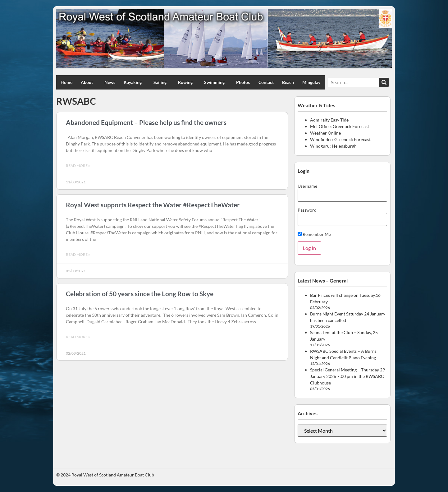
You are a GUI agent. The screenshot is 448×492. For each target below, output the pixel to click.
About (88, 82)
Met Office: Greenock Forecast (340, 126)
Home (66, 82)
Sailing (162, 82)
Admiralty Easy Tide (329, 120)
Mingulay (311, 82)
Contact (266, 82)
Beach (288, 82)
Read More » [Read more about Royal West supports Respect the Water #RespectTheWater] (78, 254)
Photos (243, 82)
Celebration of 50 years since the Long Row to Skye (140, 294)
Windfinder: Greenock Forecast (340, 139)
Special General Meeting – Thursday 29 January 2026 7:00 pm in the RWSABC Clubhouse (347, 376)
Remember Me (314, 234)
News (110, 82)
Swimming (216, 82)
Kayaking (134, 82)
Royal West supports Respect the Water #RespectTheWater (153, 205)
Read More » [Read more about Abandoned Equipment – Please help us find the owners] (78, 166)
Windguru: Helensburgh (333, 146)
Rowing (187, 82)
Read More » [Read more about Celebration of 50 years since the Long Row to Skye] (78, 337)
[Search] (384, 82)
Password (307, 210)
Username (307, 186)
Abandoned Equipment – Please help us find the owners (146, 122)
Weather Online (325, 133)
